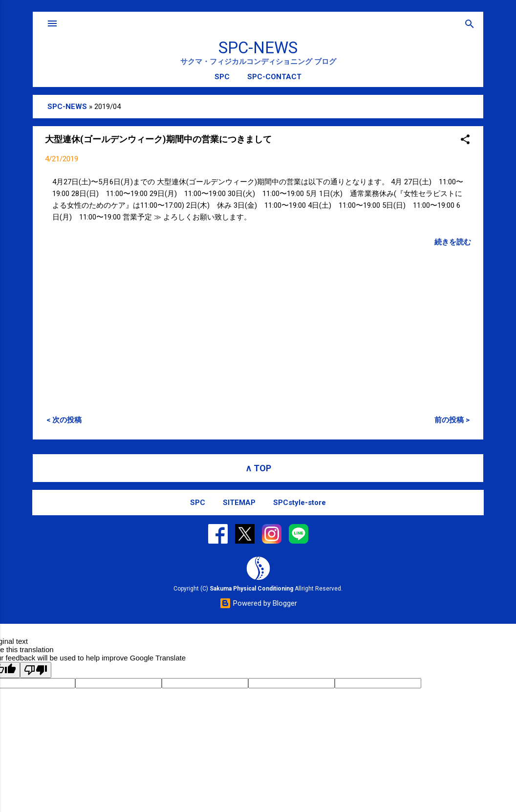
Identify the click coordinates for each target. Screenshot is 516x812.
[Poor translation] (36, 670)
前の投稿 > (452, 420)
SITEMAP (239, 503)
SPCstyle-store (300, 503)
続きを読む (453, 242)
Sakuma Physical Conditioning (251, 589)
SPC (222, 77)
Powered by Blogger (258, 603)
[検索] (470, 25)
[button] (465, 140)
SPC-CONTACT (274, 77)
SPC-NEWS (258, 48)
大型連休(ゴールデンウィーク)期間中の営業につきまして (158, 139)
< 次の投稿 (64, 420)
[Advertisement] (258, 325)
